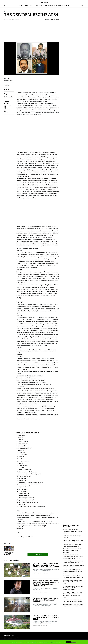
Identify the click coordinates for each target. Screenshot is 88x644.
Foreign (45, 5)
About (55, 5)
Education (32, 5)
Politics (21, 5)
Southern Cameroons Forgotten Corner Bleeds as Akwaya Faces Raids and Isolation (73, 582)
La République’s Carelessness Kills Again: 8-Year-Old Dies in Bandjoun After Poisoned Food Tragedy (73, 588)
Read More (74, 642)
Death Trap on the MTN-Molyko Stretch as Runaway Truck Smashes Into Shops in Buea (73, 571)
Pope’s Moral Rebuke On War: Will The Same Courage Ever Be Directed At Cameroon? (72, 551)
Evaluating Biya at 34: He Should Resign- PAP (9, 553)
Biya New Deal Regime (8, 97)
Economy (26, 5)
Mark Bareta (7, 88)
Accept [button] (69, 642)
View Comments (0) (38, 554)
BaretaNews (44, 2)
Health (37, 5)
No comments (8, 19)
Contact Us (60, 5)
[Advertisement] (44, 30)
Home (6, 638)
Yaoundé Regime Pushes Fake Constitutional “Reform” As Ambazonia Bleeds (73, 531)
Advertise (66, 5)
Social (41, 5)
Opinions (50, 5)
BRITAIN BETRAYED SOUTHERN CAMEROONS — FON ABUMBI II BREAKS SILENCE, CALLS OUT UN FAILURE (73, 557)
